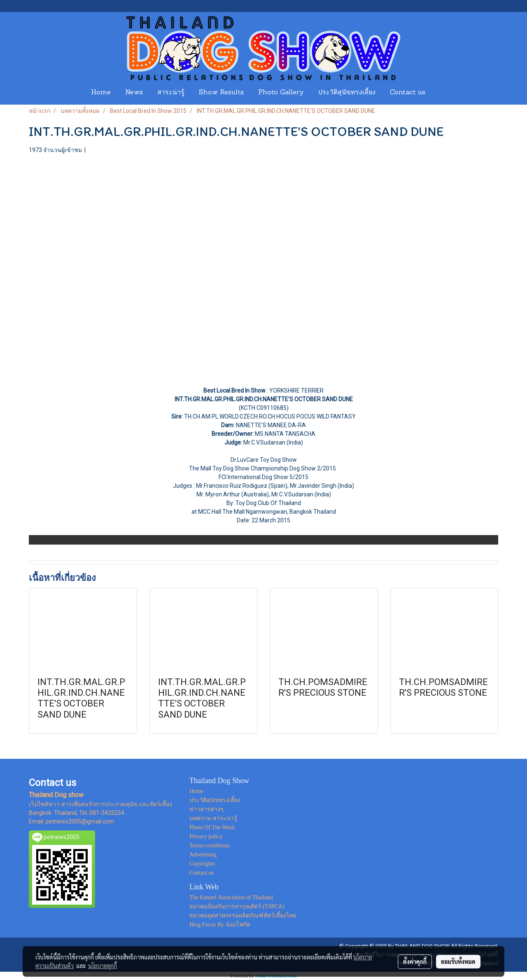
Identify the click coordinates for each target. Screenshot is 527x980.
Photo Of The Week (212, 827)
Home (101, 93)
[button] (440, 93)
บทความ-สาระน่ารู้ (213, 818)
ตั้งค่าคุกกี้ (415, 961)
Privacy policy (206, 836)
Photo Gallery (281, 93)
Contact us (408, 93)
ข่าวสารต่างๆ (206, 809)
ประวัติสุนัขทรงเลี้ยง (347, 93)
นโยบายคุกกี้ (103, 966)
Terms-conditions (210, 846)
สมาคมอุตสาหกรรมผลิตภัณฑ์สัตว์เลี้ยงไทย (243, 916)
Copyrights (202, 864)
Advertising (203, 855)
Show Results (221, 93)
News (134, 93)
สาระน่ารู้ (171, 93)
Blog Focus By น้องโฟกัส (220, 925)
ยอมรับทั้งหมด (458, 961)
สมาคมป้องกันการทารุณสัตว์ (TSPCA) (237, 906)
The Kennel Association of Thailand (231, 897)
